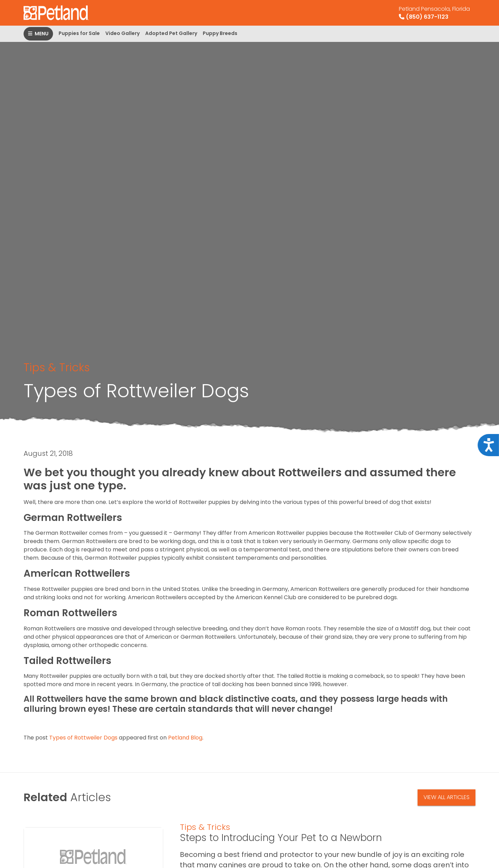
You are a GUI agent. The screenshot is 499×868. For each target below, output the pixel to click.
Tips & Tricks (57, 367)
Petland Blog (185, 738)
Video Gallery (122, 33)
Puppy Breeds (220, 33)
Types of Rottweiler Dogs (83, 738)
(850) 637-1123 (434, 13)
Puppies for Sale (79, 33)
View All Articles (447, 797)
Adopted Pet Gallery (171, 33)
